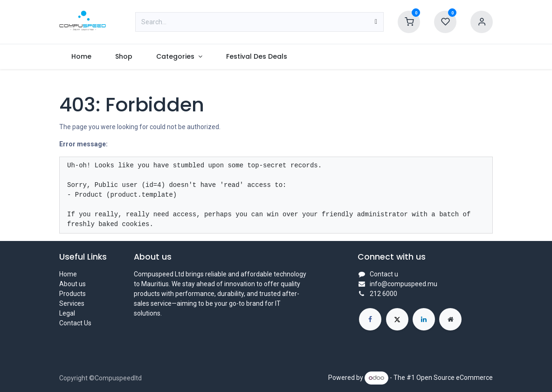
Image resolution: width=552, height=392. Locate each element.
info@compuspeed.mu (404, 284)
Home (68, 274)
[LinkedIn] (424, 319)
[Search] (376, 22)
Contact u (384, 274)
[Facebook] (370, 319)
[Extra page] (450, 319)
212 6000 (383, 294)
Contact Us (75, 323)
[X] (397, 319)
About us (72, 284)
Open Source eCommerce (455, 378)
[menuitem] (81, 57)
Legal (67, 313)
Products (72, 294)
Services (72, 303)
